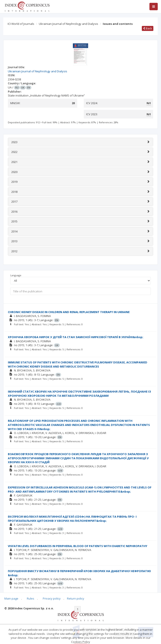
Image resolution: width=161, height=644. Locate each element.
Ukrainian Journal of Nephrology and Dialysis (69, 24)
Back (148, 28)
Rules (31, 598)
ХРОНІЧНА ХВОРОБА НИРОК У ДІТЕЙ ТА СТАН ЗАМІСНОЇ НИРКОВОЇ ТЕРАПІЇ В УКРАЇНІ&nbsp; (76, 337)
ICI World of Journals (21, 24)
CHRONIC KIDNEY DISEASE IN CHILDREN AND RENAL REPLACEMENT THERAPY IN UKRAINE (69, 312)
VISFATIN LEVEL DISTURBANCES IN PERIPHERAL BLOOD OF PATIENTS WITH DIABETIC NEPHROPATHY (78, 546)
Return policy (76, 598)
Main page (11, 598)
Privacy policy (52, 598)
